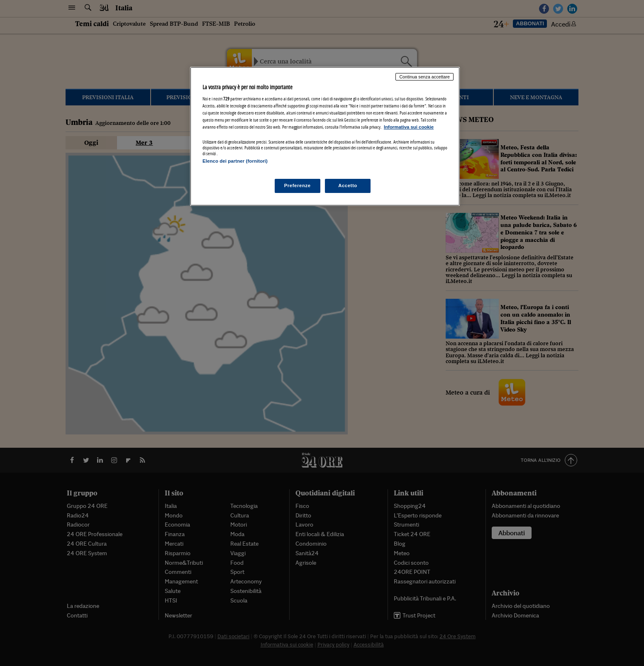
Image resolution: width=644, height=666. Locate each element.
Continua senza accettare (424, 77)
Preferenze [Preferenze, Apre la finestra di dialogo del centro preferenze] (298, 185)
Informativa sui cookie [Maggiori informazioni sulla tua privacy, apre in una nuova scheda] (409, 127)
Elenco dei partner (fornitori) (235, 161)
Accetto (348, 185)
